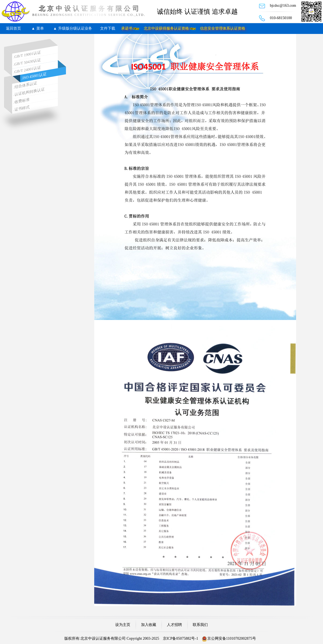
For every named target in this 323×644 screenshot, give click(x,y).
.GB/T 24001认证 (27, 70)
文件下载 (108, 28)
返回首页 (13, 28)
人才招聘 (174, 625)
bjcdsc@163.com (283, 6)
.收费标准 (22, 101)
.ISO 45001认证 (34, 76)
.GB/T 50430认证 (27, 62)
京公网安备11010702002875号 (232, 638)
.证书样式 (22, 108)
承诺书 (127, 28)
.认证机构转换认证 (29, 92)
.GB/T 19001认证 (27, 55)
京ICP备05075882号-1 (180, 638)
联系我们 (200, 625)
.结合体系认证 (25, 85)
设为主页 (123, 625)
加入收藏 (149, 625)
